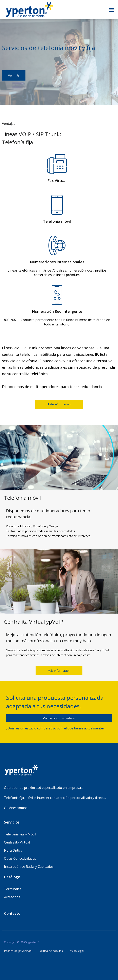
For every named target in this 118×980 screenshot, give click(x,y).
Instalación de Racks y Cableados (29, 867)
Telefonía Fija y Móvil (20, 834)
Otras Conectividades (20, 858)
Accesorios (12, 897)
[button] (112, 10)
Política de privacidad (18, 951)
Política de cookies (51, 951)
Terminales (13, 889)
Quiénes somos (16, 808)
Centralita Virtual (17, 842)
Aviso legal (77, 951)
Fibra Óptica (13, 850)
